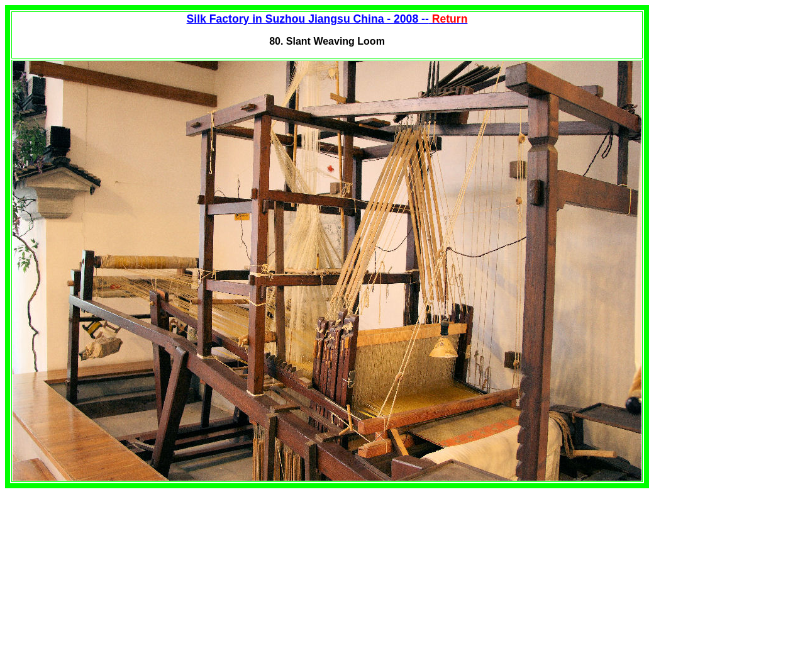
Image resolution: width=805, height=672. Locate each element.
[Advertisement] (111, 576)
